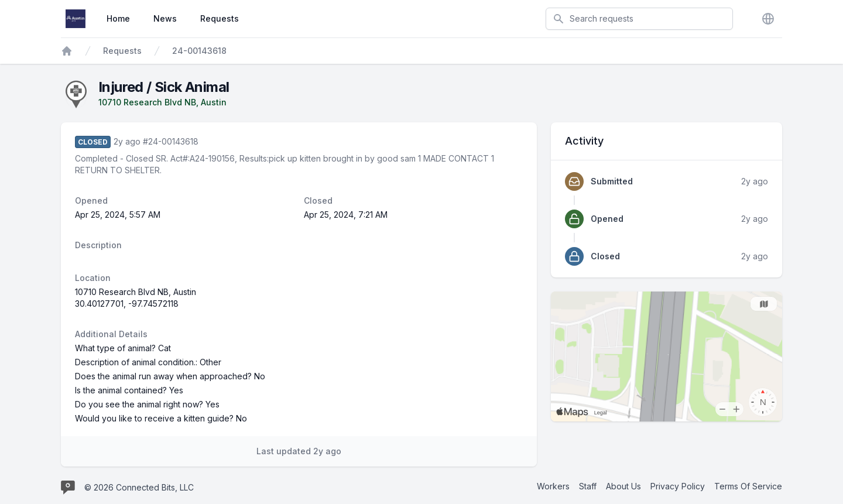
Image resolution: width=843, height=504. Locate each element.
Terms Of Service (748, 486)
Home (118, 18)
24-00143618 (199, 51)
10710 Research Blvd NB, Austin (162, 102)
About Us (623, 486)
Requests (220, 18)
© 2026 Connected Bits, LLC (139, 487)
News (165, 18)
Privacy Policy (678, 486)
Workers (553, 486)
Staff (588, 486)
